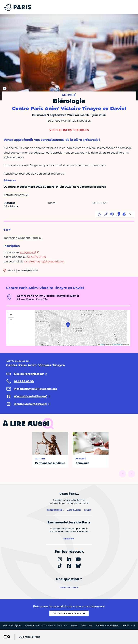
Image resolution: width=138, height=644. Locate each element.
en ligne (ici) (28, 252)
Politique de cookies (107, 626)
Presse (74, 626)
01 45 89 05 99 (37, 257)
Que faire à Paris (29, 637)
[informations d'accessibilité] (115, 214)
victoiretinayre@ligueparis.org (44, 261)
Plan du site (128, 626)
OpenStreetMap (117, 345)
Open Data (87, 626)
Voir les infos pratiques (69, 130)
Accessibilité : (46, 626)
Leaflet (101, 345)
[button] (68, 325)
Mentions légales (12, 626)
